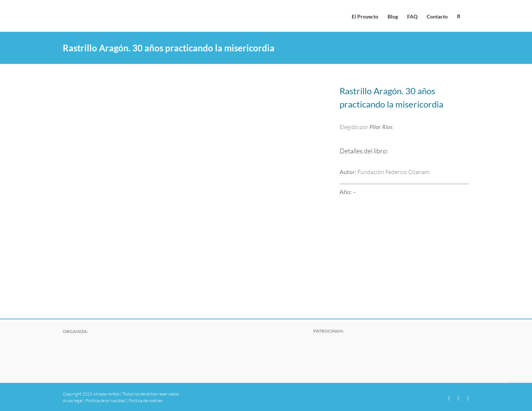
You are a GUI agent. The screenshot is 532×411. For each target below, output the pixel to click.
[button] (458, 16)
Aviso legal (73, 400)
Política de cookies (145, 400)
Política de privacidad (106, 400)
